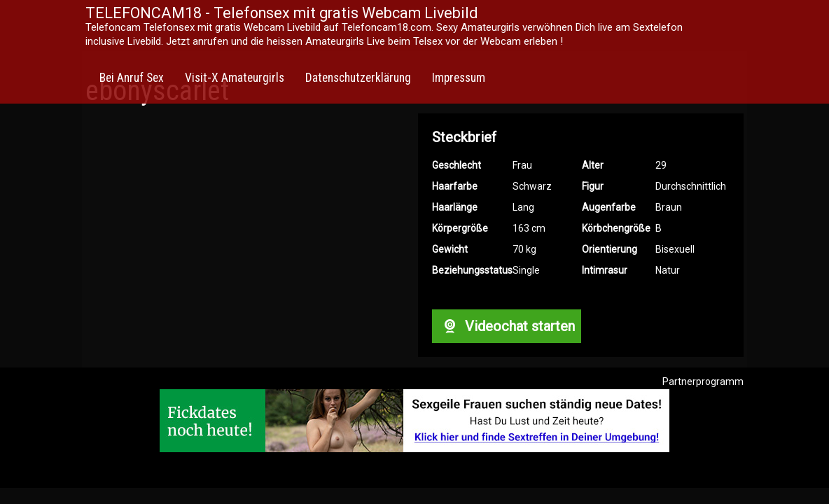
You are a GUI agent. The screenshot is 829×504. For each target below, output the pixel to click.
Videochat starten (506, 326)
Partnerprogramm (703, 381)
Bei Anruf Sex (132, 78)
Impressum (459, 78)
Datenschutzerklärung (358, 78)
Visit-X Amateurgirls (235, 78)
